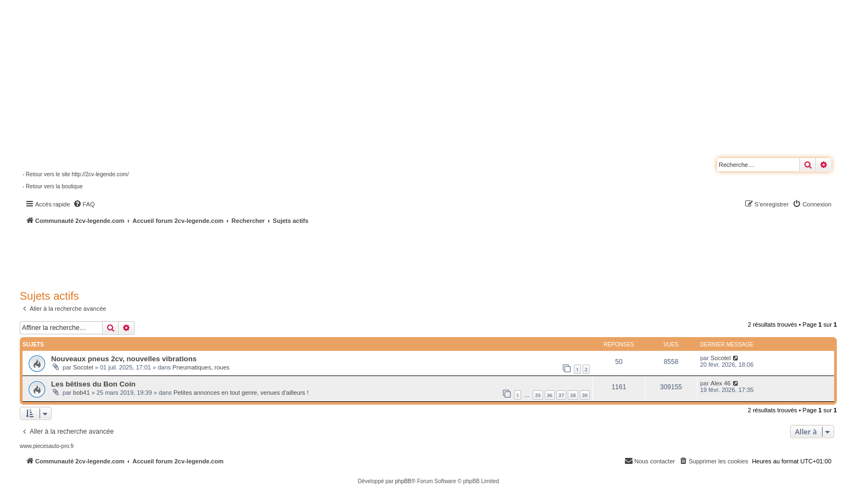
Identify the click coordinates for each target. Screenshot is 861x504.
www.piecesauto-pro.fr (47, 446)
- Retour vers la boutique (53, 186)
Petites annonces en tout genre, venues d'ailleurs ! (241, 393)
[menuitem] (84, 204)
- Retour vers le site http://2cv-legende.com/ (76, 174)
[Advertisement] (294, 255)
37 (561, 395)
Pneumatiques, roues (201, 367)
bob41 (82, 393)
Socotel (83, 367)
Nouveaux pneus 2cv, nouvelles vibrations (124, 359)
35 (538, 395)
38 (573, 395)
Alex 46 (721, 383)
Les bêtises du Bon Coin (93, 384)
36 (550, 395)
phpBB (403, 481)
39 (585, 395)
